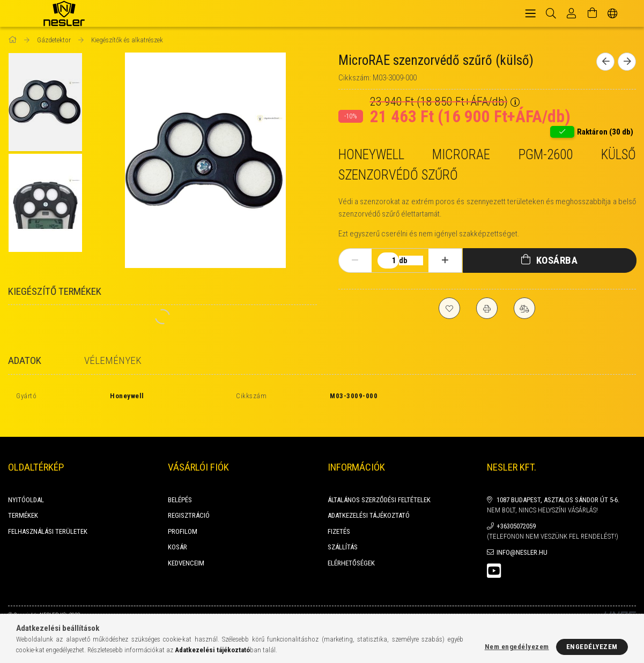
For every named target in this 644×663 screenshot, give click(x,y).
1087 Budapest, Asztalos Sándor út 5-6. (558, 488)
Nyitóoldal (26, 488)
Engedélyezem (592, 647)
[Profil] (572, 13)
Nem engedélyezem (517, 647)
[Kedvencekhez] (449, 308)
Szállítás (343, 535)
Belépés (180, 488)
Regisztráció (189, 504)
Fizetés (339, 520)
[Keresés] (551, 13)
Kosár (177, 535)
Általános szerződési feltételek (379, 488)
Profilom (183, 520)
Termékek (23, 504)
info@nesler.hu (522, 541)
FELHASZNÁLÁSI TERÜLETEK (48, 520)
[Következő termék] (627, 62)
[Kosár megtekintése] (592, 13)
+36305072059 (516, 514)
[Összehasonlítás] (524, 308)
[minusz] (355, 260)
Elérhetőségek (351, 551)
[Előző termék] (605, 62)
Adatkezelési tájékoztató (369, 504)
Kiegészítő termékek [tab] (55, 291)
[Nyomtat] (487, 308)
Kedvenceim (186, 551)
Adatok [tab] (25, 360)
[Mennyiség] (388, 260)
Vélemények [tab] (113, 360)
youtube (494, 559)
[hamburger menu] (530, 13)
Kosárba (557, 260)
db (403, 260)
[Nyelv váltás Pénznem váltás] (613, 13)
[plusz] (445, 260)
